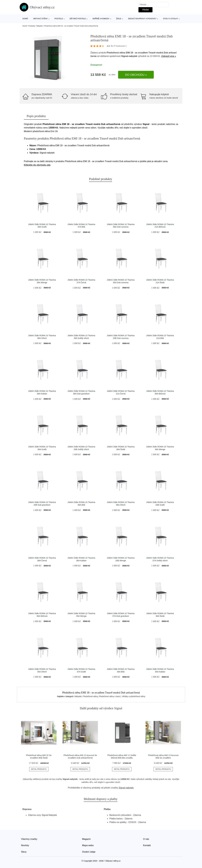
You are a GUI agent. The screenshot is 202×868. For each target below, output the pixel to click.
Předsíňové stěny (90, 696)
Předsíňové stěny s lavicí (110, 696)
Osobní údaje (89, 852)
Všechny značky (29, 839)
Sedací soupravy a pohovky (142, 19)
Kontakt (147, 845)
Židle (119, 19)
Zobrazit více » (169, 56)
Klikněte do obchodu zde (37, 165)
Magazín (86, 839)
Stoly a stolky (171, 19)
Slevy (24, 852)
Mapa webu (88, 845)
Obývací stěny (41, 19)
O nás (146, 839)
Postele (59, 19)
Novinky (25, 845)
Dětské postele (78, 19)
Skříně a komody (101, 19)
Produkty (32, 26)
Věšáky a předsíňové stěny (133, 696)
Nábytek (39, 26)
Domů (25, 19)
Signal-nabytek (129, 56)
